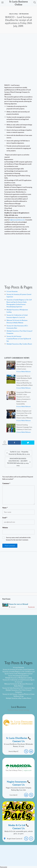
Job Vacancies (24, 14)
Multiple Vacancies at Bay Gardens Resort (19, 344)
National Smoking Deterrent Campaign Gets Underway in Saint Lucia (24, 427)
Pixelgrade (18, 860)
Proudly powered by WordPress (14, 858)
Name (5, 508)
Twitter (24, 855)
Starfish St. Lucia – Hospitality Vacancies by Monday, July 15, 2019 (19, 453)
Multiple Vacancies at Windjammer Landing (19, 678)
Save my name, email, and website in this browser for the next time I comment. (18, 539)
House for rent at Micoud (18, 604)
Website (5, 528)
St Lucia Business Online (18, 3)
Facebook (16, 855)
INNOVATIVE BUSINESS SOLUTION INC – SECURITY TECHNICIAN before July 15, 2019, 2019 (18, 462)
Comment (6, 483)
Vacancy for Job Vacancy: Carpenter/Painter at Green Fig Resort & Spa (19, 339)
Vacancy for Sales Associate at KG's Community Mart (18, 688)
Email (5, 518)
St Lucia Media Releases (24, 372)
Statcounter (4, 867)
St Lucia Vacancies (12, 291)
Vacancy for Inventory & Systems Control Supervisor (19, 669)
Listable (29, 858)
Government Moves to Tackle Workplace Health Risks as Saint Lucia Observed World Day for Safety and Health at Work (24, 380)
